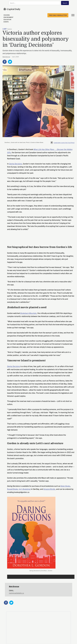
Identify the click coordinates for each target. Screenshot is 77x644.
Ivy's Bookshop (25, 489)
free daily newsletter (58, 15)
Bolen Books (65, 486)
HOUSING (7, 15)
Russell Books (13, 489)
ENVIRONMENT (8, 17)
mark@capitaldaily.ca (16, 593)
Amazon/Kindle (49, 489)
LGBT (5, 29)
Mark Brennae (6, 57)
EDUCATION (7, 20)
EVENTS (6, 22)
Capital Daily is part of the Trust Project (64, 143)
